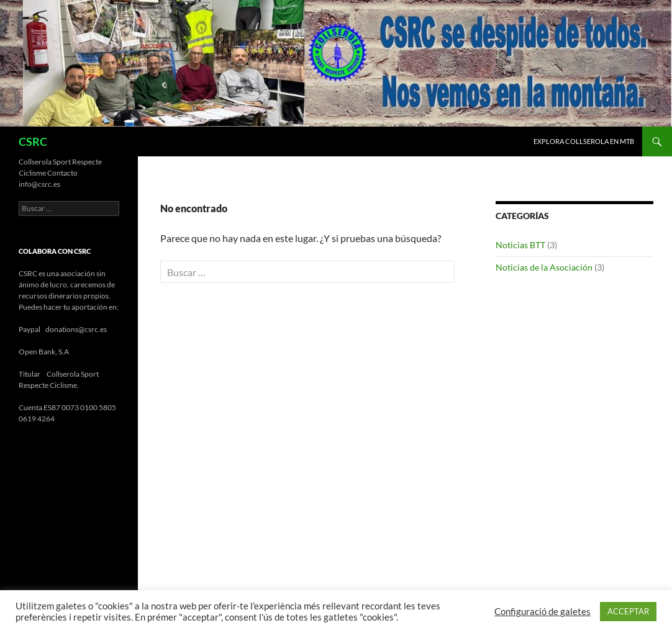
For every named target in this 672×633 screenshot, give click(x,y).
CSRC (33, 141)
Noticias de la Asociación (544, 267)
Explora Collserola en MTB (584, 141)
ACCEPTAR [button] (628, 611)
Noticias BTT (520, 245)
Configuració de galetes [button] (543, 612)
